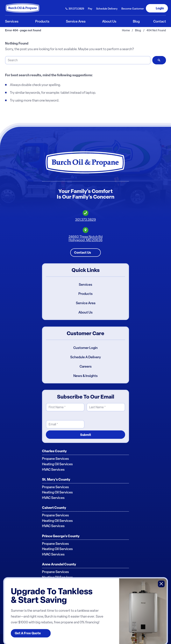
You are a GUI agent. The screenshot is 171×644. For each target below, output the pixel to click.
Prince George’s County (61, 536)
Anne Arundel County (59, 564)
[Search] (78, 60)
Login (160, 8)
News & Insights (85, 376)
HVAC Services (53, 470)
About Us (85, 312)
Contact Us (83, 252)
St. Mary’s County (56, 479)
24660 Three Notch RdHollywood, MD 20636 (86, 238)
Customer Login (85, 348)
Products (85, 294)
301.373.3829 (76, 9)
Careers (86, 366)
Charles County (54, 451)
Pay (90, 9)
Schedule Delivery (107, 9)
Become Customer (133, 9)
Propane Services (55, 459)
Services (85, 285)
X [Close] (161, 584)
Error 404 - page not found (23, 30)
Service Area (86, 303)
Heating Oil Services (57, 464)
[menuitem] (75, 8)
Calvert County (54, 508)
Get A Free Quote (28, 633)
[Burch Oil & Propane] (23, 8)
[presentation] (116, 421)
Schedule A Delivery (85, 357)
